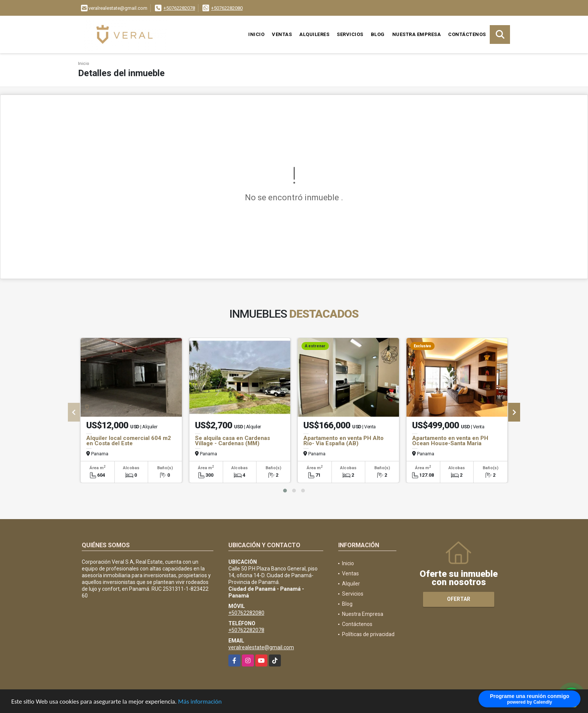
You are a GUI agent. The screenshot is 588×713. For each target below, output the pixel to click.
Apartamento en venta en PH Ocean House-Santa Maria (450, 441)
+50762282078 (179, 8)
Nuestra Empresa (417, 34)
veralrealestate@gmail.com (261, 647)
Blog (378, 34)
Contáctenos (467, 34)
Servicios (350, 34)
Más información (200, 702)
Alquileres (314, 34)
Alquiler (351, 584)
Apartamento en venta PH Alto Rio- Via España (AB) (343, 441)
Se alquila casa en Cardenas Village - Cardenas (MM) (232, 441)
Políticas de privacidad (368, 634)
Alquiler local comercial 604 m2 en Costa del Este (129, 441)
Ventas (282, 34)
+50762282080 (227, 8)
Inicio (256, 34)
